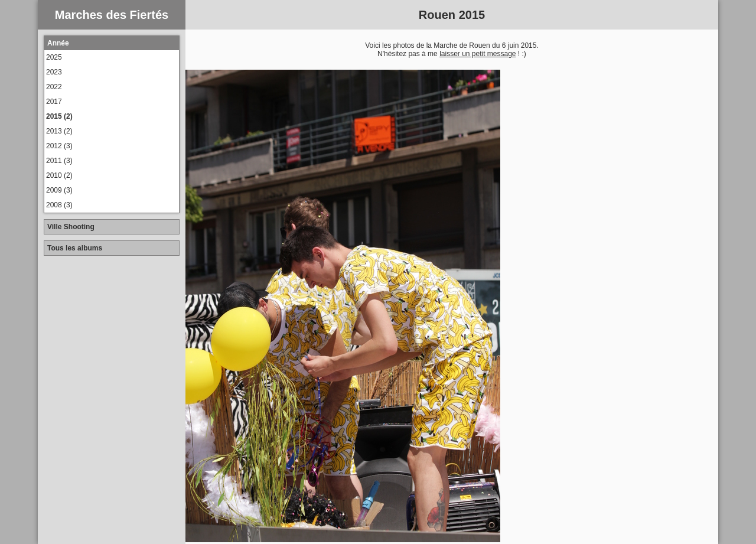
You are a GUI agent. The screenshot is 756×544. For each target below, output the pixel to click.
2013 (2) (59, 131)
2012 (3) (59, 146)
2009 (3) (59, 190)
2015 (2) (59, 116)
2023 (54, 72)
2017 (54, 102)
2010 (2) (59, 175)
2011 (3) (59, 161)
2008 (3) (59, 205)
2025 (54, 57)
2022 (54, 87)
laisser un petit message (478, 54)
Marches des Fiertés (112, 15)
